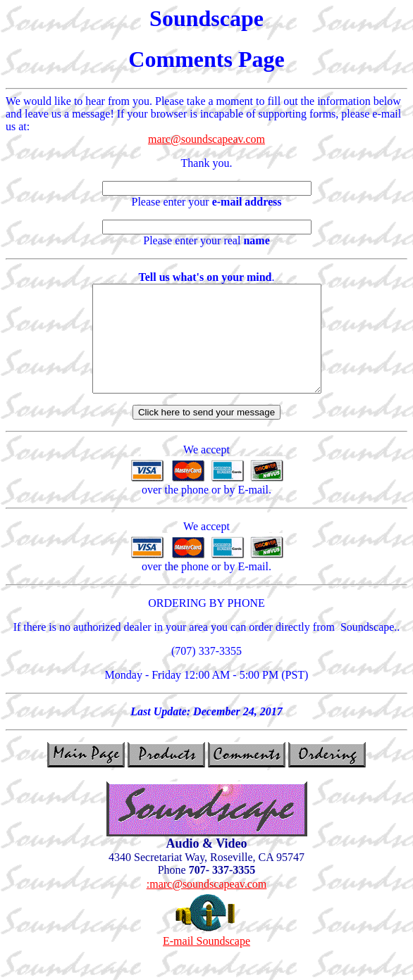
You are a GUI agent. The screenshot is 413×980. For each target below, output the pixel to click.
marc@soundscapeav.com (207, 139)
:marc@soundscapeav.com (207, 905)
